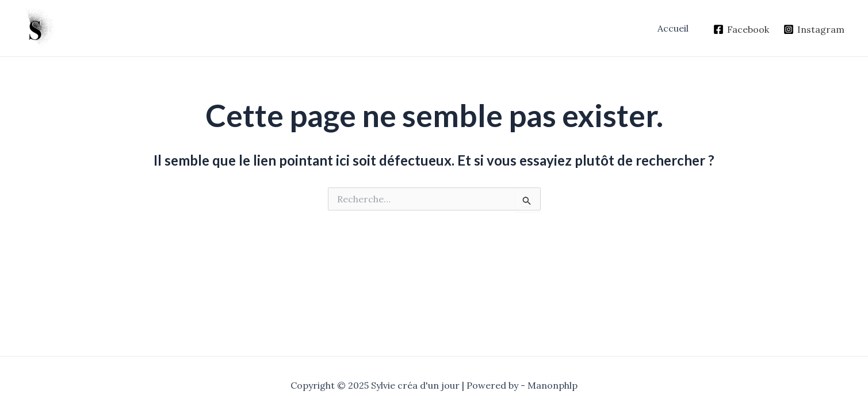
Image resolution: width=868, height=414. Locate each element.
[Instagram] (814, 29)
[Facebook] (741, 29)
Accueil (673, 28)
